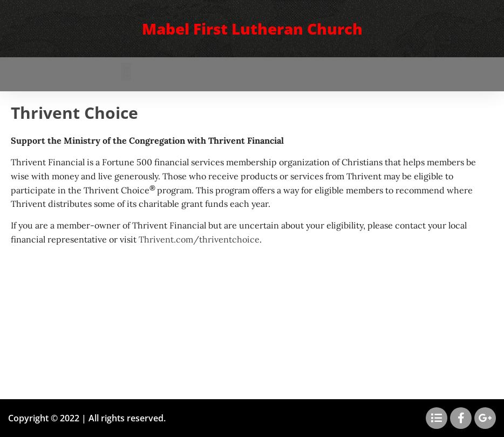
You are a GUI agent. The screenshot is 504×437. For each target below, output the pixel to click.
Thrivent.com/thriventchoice (199, 239)
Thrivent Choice (74, 113)
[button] (126, 72)
